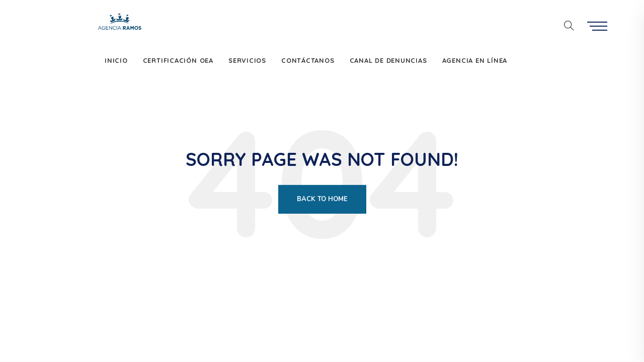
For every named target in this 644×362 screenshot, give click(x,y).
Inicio (116, 60)
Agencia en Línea (475, 60)
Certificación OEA (178, 60)
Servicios (247, 60)
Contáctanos (308, 60)
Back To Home (322, 199)
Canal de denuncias (388, 60)
